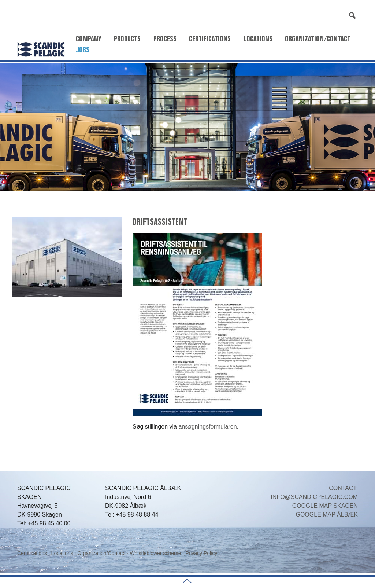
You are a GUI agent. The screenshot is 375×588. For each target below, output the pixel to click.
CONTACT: (343, 488)
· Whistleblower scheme (154, 553)
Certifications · (34, 553)
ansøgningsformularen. (208, 427)
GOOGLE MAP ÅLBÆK (327, 514)
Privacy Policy (201, 553)
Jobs (83, 50)
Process (165, 39)
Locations (258, 39)
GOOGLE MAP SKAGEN (325, 506)
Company (89, 39)
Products (127, 39)
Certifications (210, 39)
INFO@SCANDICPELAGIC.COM (314, 497)
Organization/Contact (318, 39)
